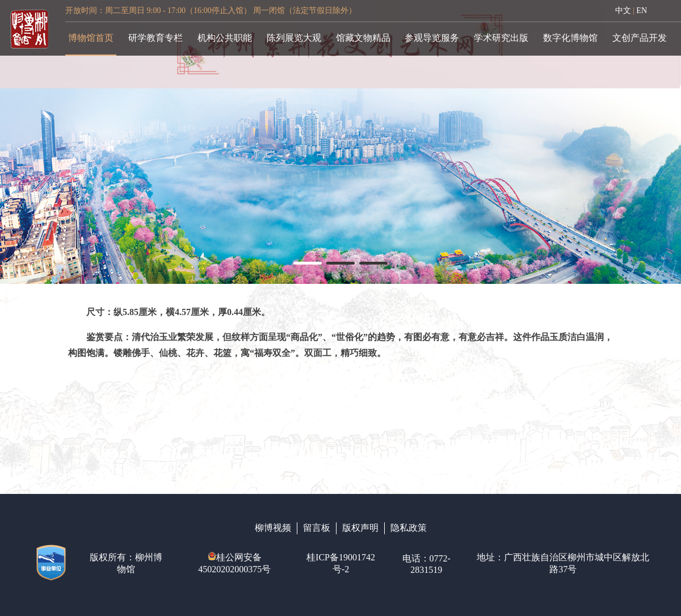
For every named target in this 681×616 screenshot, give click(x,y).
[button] (308, 263)
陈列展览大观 (294, 38)
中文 (623, 11)
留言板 (317, 528)
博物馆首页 (91, 38)
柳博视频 (273, 528)
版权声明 (360, 528)
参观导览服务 (432, 38)
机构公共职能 (225, 38)
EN (642, 11)
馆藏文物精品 (363, 38)
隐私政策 (409, 528)
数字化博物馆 (570, 38)
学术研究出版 (501, 38)
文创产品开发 (640, 38)
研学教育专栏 (155, 38)
